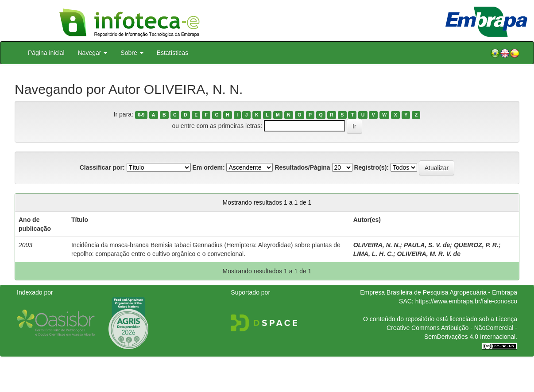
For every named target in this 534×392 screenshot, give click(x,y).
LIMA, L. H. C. (373, 254)
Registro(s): (371, 167)
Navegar (93, 53)
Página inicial (46, 53)
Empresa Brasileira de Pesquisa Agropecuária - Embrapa (439, 292)
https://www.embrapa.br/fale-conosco (466, 301)
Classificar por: (102, 167)
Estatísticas (173, 53)
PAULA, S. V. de (427, 245)
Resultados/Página (302, 167)
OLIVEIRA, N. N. (377, 245)
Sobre (132, 53)
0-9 (141, 115)
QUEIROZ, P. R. (476, 245)
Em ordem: (208, 167)
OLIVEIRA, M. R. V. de (429, 254)
